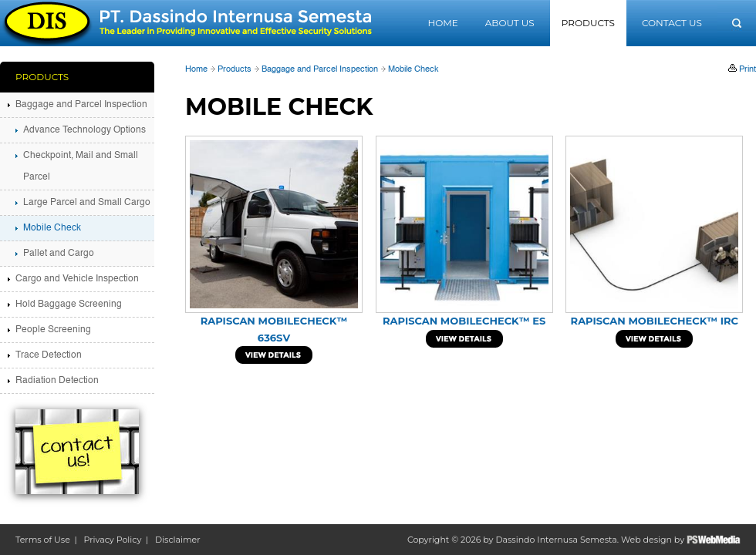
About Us (510, 23)
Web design (646, 540)
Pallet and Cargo (59, 254)
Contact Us (672, 23)
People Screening (53, 330)
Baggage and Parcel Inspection (320, 70)
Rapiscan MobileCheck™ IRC (655, 321)
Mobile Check (413, 70)
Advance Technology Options (84, 130)
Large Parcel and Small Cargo (87, 203)
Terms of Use (43, 540)
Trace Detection (49, 355)
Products (588, 23)
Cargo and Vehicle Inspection (77, 279)
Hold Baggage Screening (69, 304)
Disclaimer (178, 540)
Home (442, 23)
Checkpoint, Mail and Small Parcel (81, 166)
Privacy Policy (113, 540)
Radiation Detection (57, 381)
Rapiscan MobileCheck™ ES (464, 321)
